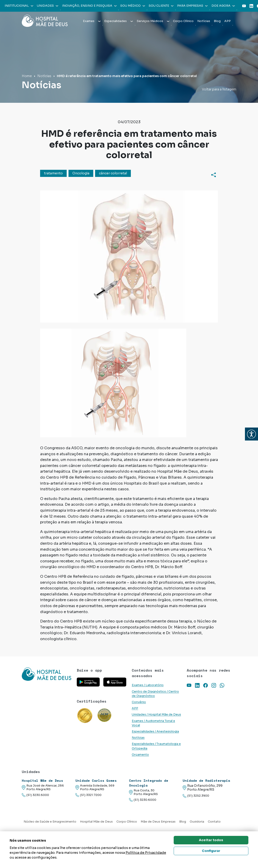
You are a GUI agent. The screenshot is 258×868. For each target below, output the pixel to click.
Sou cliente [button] (161, 6)
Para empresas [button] (192, 6)
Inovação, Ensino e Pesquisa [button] (89, 6)
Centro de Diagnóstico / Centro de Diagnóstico (155, 694)
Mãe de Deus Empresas (158, 822)
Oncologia (81, 173)
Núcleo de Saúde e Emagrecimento (50, 822)
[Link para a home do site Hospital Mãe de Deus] (47, 674)
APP (228, 21)
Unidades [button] (48, 6)
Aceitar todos (211, 840)
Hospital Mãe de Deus (96, 822)
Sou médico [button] (133, 6)
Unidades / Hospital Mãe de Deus (156, 714)
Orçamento (140, 755)
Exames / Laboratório (148, 685)
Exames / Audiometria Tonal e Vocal (153, 723)
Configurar (211, 851)
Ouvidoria (197, 822)
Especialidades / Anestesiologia (155, 731)
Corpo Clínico (183, 21)
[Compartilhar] (214, 175)
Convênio (139, 702)
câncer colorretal (113, 173)
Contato (214, 822)
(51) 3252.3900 (196, 796)
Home (27, 76)
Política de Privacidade (146, 853)
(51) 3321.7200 (88, 795)
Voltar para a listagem (219, 89)
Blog (217, 21)
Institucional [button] (19, 6)
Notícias (204, 21)
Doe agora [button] (223, 6)
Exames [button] (92, 21)
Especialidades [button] (119, 21)
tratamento (53, 173)
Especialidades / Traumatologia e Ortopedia (156, 746)
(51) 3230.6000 (35, 795)
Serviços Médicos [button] (153, 21)
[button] (251, 434)
